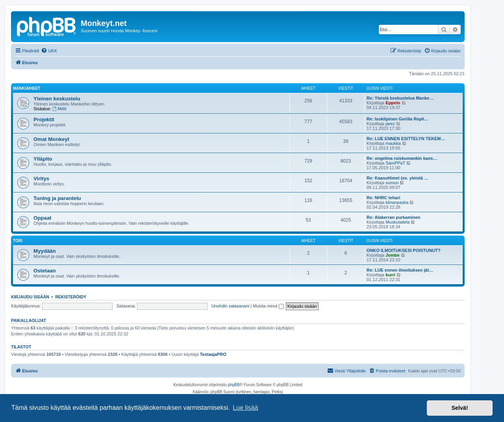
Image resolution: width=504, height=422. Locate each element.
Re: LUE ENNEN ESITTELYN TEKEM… (406, 139)
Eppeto (393, 103)
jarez (390, 124)
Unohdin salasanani (231, 306)
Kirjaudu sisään (30, 297)
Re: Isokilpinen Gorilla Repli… (397, 119)
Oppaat (42, 218)
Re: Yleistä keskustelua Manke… (400, 98)
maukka (393, 143)
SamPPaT (395, 163)
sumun (392, 183)
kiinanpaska (397, 202)
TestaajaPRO (213, 354)
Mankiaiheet (27, 88)
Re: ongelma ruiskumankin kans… (402, 158)
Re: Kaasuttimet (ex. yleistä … (397, 178)
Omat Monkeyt (51, 139)
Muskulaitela (397, 222)
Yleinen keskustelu (57, 99)
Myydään (44, 251)
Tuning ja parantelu (57, 198)
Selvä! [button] (460, 408)
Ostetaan (44, 271)
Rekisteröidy (71, 297)
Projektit (44, 119)
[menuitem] (49, 51)
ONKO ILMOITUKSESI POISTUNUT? (404, 250)
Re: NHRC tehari (384, 198)
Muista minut (268, 306)
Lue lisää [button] (245, 408)
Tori (18, 241)
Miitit (59, 109)
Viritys (41, 179)
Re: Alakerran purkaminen (394, 217)
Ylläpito (43, 159)
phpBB (234, 385)
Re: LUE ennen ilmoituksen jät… (400, 270)
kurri (390, 275)
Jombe (392, 255)
